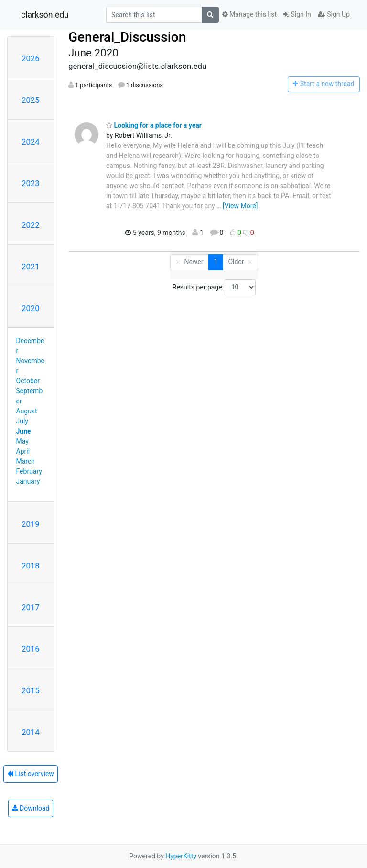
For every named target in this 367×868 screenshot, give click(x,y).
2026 (31, 58)
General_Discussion (127, 37)
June (24, 431)
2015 (31, 690)
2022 (31, 225)
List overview (31, 774)
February (29, 471)
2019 (31, 524)
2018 (31, 566)
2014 (31, 732)
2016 (31, 649)
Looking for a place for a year (154, 125)
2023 (31, 183)
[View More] (240, 206)
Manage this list (249, 14)
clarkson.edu (45, 15)
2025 (31, 100)
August (27, 411)
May (22, 441)
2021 (31, 267)
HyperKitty (181, 856)
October (28, 381)
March (26, 461)
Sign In (297, 14)
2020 (31, 308)
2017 (31, 607)
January (28, 481)
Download (31, 808)
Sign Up (334, 14)
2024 (31, 142)
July (22, 421)
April (23, 451)
